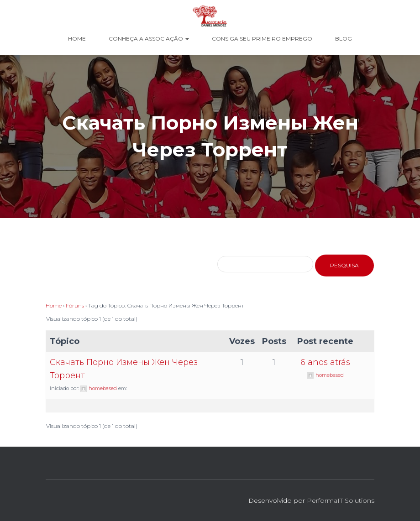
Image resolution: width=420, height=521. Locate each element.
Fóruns (75, 305)
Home (77, 39)
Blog (344, 39)
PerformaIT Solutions (341, 500)
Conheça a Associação (149, 39)
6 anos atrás (325, 362)
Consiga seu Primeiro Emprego (262, 39)
